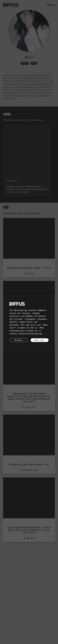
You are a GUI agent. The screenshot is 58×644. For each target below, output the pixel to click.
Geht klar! (40, 340)
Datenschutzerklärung (30, 334)
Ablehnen (18, 340)
